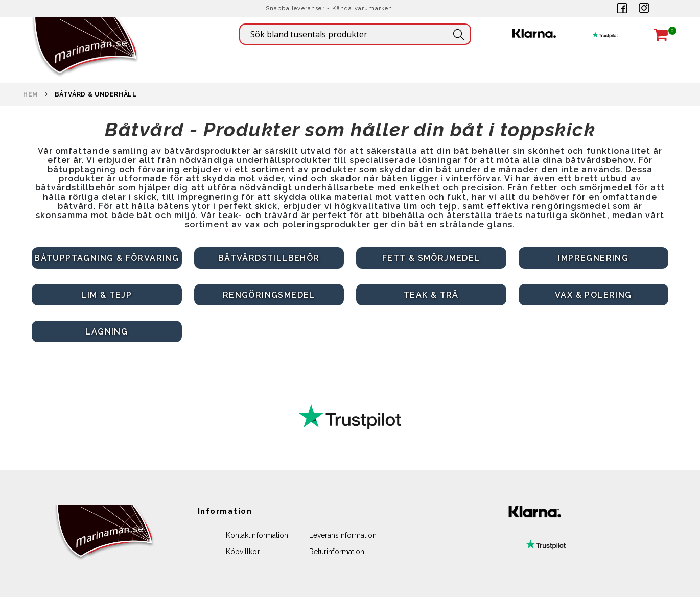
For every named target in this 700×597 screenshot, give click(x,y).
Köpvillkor (243, 552)
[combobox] (355, 34)
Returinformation (337, 552)
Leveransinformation (343, 535)
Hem (31, 94)
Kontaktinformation (257, 535)
